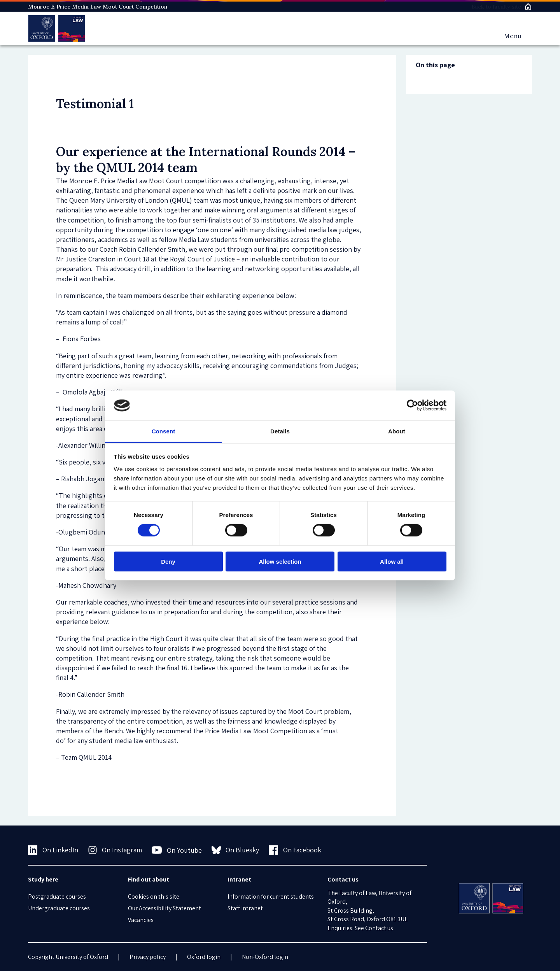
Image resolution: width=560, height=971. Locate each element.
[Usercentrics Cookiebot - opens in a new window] (412, 405)
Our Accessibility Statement (164, 908)
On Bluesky (235, 850)
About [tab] (397, 431)
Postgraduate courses (57, 897)
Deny (168, 561)
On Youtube (177, 850)
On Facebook (295, 850)
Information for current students (271, 897)
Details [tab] (280, 431)
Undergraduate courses (59, 908)
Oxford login (204, 957)
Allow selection (280, 561)
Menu (513, 36)
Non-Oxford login (265, 957)
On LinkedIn (53, 850)
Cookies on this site (154, 897)
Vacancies (141, 920)
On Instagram (115, 850)
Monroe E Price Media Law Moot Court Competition (98, 7)
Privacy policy (148, 957)
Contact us (379, 928)
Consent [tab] (164, 431)
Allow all (392, 561)
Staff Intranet (245, 908)
